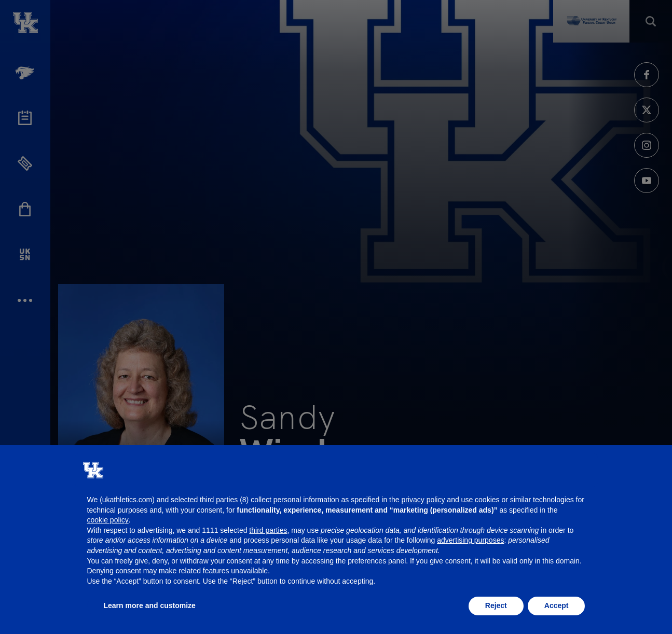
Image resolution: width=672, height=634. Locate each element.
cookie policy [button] (108, 520)
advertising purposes (470, 540)
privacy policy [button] (423, 500)
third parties (268, 530)
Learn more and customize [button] (150, 605)
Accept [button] (557, 605)
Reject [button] (496, 605)
